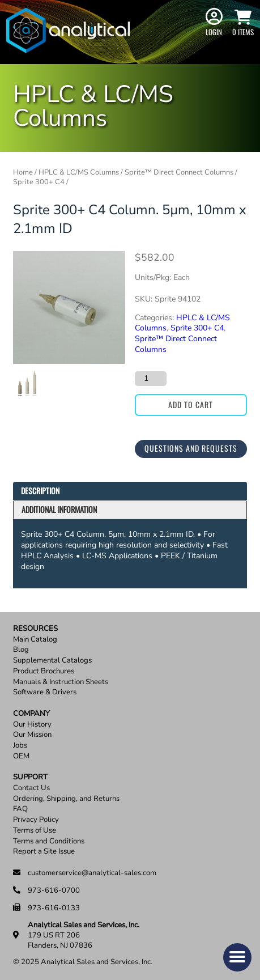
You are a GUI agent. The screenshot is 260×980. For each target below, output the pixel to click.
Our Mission (32, 735)
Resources (35, 629)
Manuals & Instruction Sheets (61, 682)
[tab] (130, 491)
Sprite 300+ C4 (39, 182)
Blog (21, 650)
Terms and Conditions (49, 841)
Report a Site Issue (44, 852)
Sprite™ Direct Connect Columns (179, 172)
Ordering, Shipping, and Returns (66, 799)
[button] (237, 957)
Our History (32, 725)
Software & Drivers (45, 692)
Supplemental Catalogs (52, 661)
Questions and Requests (191, 448)
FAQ (20, 809)
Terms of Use (35, 831)
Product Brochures (44, 671)
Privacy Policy (36, 820)
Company (31, 714)
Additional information (59, 509)
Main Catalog (35, 640)
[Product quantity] (151, 379)
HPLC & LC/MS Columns (79, 172)
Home (23, 172)
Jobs (20, 746)
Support (30, 777)
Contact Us (31, 788)
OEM (21, 756)
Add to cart (191, 404)
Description (40, 491)
